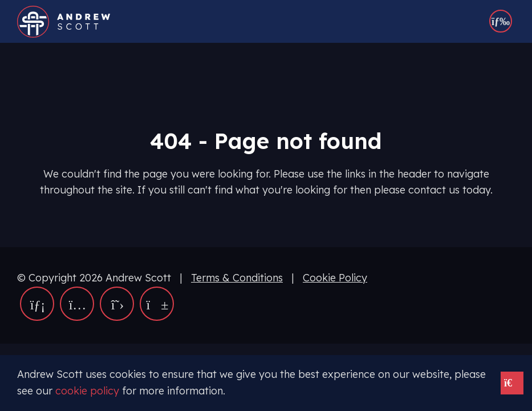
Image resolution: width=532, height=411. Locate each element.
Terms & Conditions (237, 278)
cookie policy (87, 391)
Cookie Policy (335, 278)
